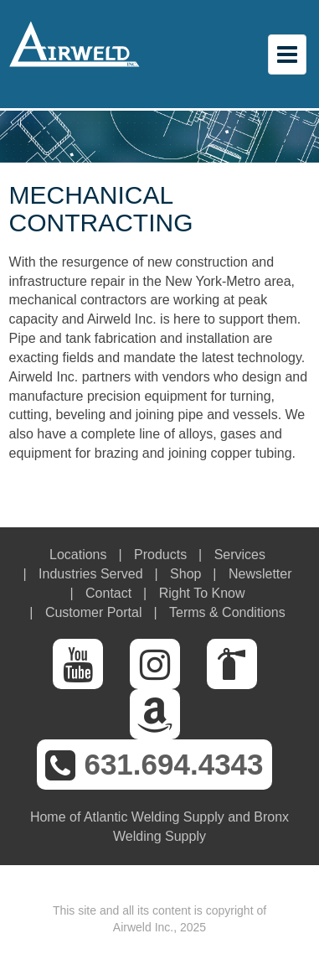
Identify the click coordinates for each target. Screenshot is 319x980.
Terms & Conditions (227, 612)
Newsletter (260, 574)
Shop (185, 574)
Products (160, 555)
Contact (108, 593)
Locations (78, 555)
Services (240, 555)
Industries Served (91, 574)
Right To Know (202, 593)
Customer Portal (94, 612)
